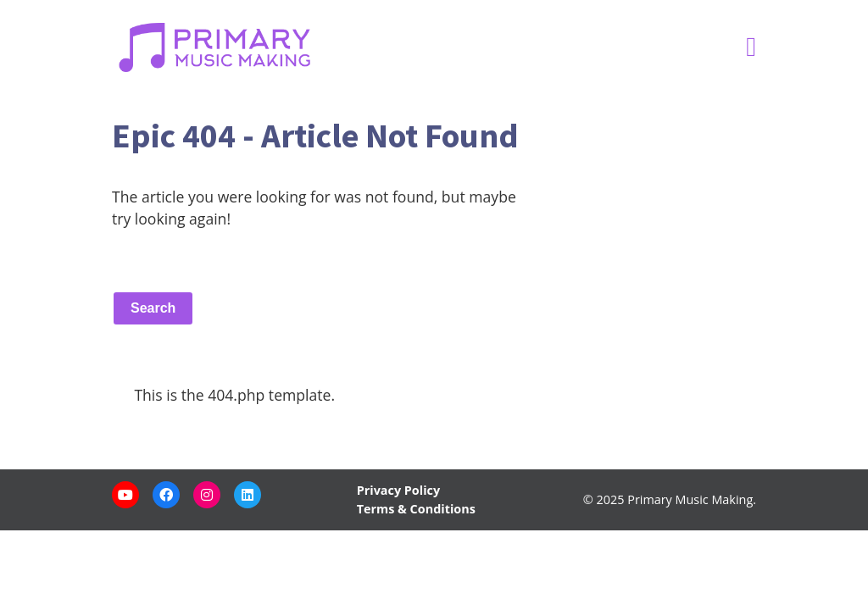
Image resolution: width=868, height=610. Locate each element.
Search (153, 308)
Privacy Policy (398, 490)
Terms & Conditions (416, 509)
